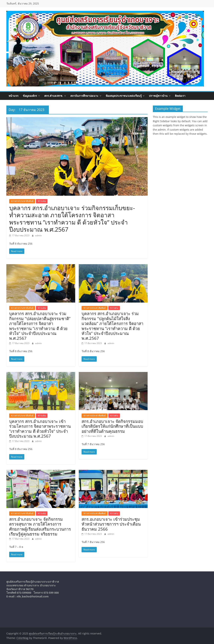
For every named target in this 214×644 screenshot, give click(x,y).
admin (38, 235)
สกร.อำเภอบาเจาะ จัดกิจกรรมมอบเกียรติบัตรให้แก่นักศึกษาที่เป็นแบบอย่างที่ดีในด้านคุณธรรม (112, 426)
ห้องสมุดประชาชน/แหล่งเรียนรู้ (124, 96)
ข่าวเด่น (42, 201)
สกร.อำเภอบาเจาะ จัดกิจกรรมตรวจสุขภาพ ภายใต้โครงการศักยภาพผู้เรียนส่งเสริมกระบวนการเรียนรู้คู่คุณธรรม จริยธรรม (40, 526)
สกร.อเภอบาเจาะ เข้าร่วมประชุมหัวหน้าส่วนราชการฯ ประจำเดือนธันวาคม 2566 (111, 524)
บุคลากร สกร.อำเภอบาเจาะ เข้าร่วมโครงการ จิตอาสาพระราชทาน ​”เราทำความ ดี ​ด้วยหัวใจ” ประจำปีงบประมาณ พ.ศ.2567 (40, 429)
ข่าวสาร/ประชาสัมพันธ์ (22, 201)
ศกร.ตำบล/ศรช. (54, 96)
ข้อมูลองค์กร (30, 96)
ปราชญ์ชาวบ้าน (158, 96)
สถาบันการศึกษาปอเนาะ (84, 96)
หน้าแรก (13, 96)
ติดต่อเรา (180, 96)
